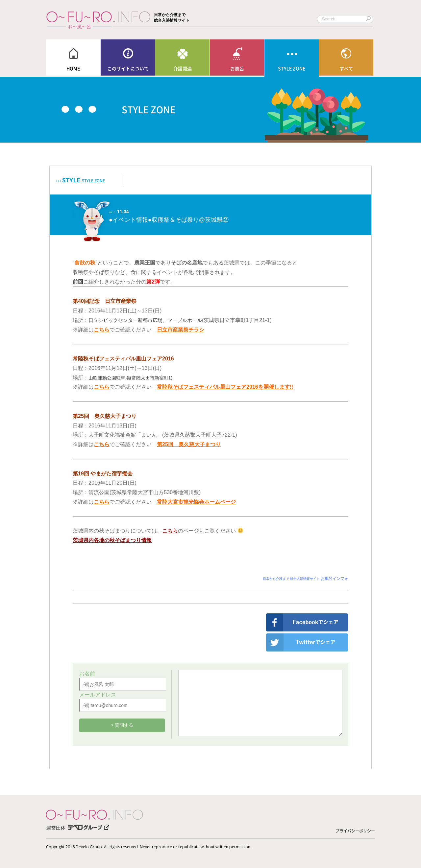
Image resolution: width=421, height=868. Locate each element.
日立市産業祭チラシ (181, 330)
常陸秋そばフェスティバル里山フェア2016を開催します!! (225, 387)
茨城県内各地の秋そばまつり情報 (112, 540)
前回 (78, 282)
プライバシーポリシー (355, 831)
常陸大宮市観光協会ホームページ (196, 502)
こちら (102, 387)
